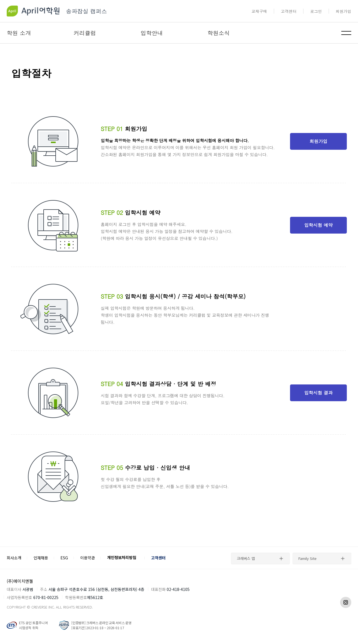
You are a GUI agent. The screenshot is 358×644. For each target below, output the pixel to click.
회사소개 (14, 558)
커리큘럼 (85, 33)
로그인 (316, 11)
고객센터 (289, 11)
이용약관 (88, 558)
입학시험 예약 (318, 225)
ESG (64, 558)
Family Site (308, 558)
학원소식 (219, 33)
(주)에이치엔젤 (20, 581)
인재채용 (41, 558)
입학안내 (152, 33)
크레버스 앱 (246, 558)
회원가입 (343, 11)
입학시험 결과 (318, 393)
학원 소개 (19, 33)
